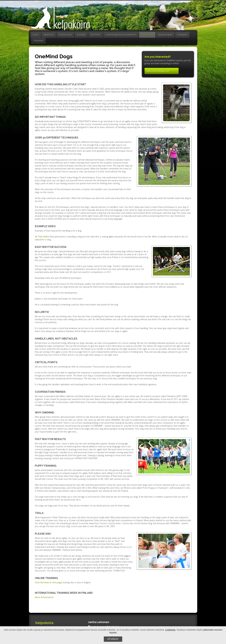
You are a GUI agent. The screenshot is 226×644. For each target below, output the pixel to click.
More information (44, 597)
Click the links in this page (48, 582)
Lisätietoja (170, 630)
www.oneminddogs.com (158, 71)
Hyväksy (113, 639)
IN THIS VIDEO (42, 237)
